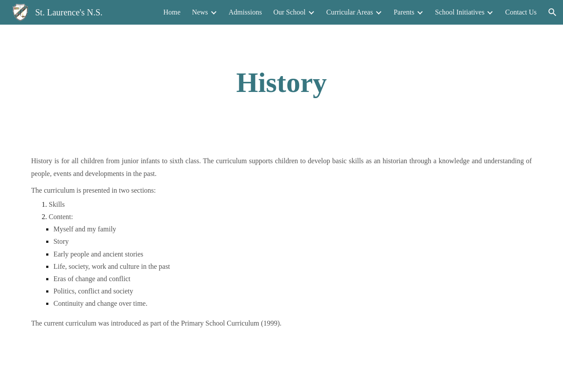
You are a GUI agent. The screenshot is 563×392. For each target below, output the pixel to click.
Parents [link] (404, 12)
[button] (552, 12)
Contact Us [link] (521, 12)
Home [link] (172, 12)
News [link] (200, 12)
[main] (281, 83)
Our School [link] (289, 12)
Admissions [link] (245, 12)
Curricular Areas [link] (350, 12)
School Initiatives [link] (460, 12)
